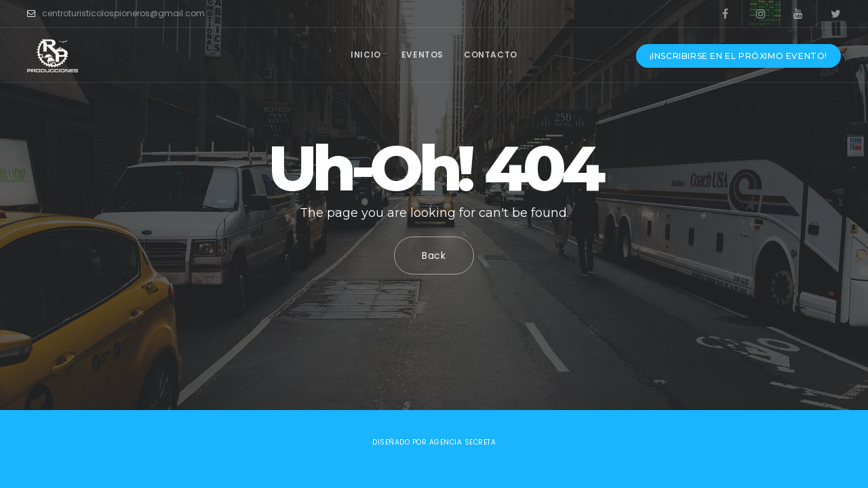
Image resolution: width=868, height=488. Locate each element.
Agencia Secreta (463, 442)
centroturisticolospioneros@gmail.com (116, 14)
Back (434, 256)
